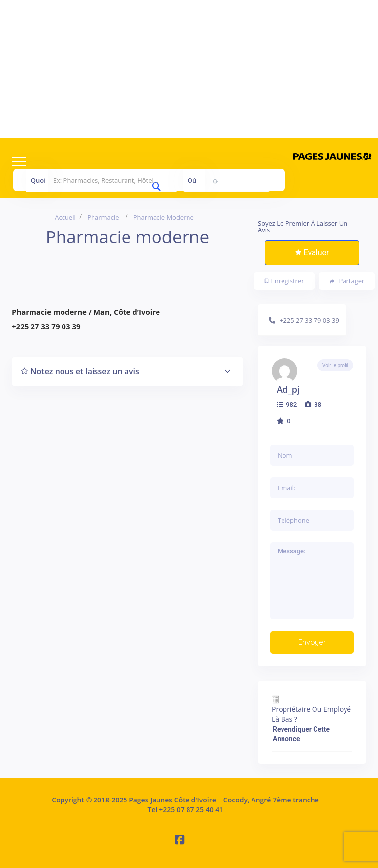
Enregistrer (284, 281)
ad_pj (288, 389)
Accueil (65, 217)
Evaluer (312, 252)
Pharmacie (103, 217)
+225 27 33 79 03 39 (309, 320)
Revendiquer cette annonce (301, 734)
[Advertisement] (189, 69)
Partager (347, 281)
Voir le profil (335, 365)
